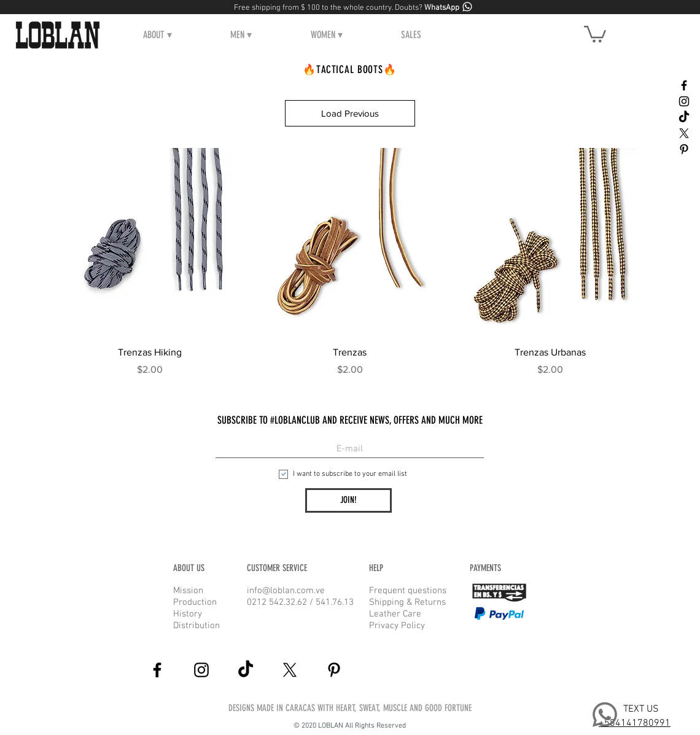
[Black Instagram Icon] (684, 101)
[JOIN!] (348, 500)
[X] (684, 133)
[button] (157, 35)
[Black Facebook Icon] (684, 85)
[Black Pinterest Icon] (684, 149)
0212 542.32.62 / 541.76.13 (300, 602)
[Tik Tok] (684, 117)
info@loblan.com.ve (286, 591)
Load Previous (350, 113)
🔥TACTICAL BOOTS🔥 (350, 69)
